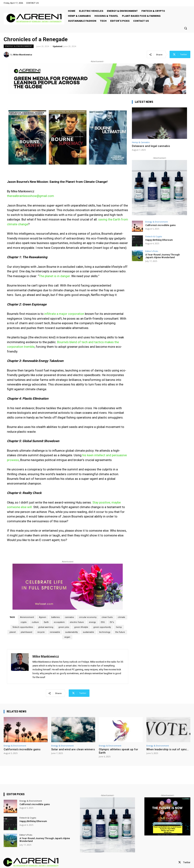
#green (43, 617)
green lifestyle (81, 627)
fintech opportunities (23, 627)
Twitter (187, 862)
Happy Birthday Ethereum (159, 240)
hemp (119, 627)
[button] (186, 28)
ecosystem (59, 622)
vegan (67, 637)
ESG (103, 622)
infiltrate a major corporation (64, 314)
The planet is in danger (54, 276)
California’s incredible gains (160, 225)
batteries (55, 617)
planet (13, 632)
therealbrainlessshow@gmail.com (30, 196)
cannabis (69, 617)
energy (92, 622)
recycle (41, 632)
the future (120, 632)
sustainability (71, 632)
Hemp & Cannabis (141, 142)
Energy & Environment (19, 46)
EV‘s (112, 622)
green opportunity (102, 627)
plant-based (26, 632)
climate (121, 617)
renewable (55, 632)
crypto (24, 622)
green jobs (64, 627)
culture (35, 622)
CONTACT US (32, 3)
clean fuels (107, 617)
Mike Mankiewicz (23, 55)
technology (105, 632)
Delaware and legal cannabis (151, 146)
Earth (46, 622)
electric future (77, 622)
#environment (27, 617)
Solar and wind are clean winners (73, 749)
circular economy (88, 617)
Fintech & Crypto (154, 236)
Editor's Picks (152, 251)
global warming (46, 627)
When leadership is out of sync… (168, 749)
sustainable (88, 632)
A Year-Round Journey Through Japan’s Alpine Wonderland (162, 256)
